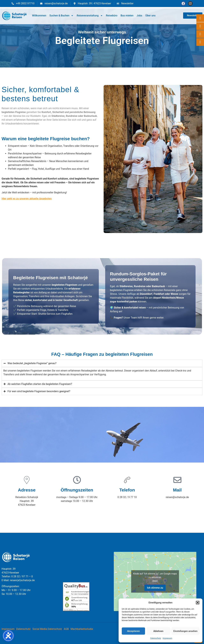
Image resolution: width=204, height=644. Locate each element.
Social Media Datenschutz (47, 629)
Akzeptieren (133, 631)
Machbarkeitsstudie (82, 629)
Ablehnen (158, 631)
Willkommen (39, 16)
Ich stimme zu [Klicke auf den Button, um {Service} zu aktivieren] (155, 588)
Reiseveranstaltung (90, 16)
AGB (66, 629)
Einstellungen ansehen (185, 631)
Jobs (139, 16)
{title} (155, 581)
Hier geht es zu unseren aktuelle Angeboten (27, 199)
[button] (198, 603)
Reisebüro (112, 16)
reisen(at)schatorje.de (22, 580)
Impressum (167, 638)
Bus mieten (127, 16)
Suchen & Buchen (61, 16)
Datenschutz (156, 638)
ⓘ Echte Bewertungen (79, 610)
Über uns (150, 16)
